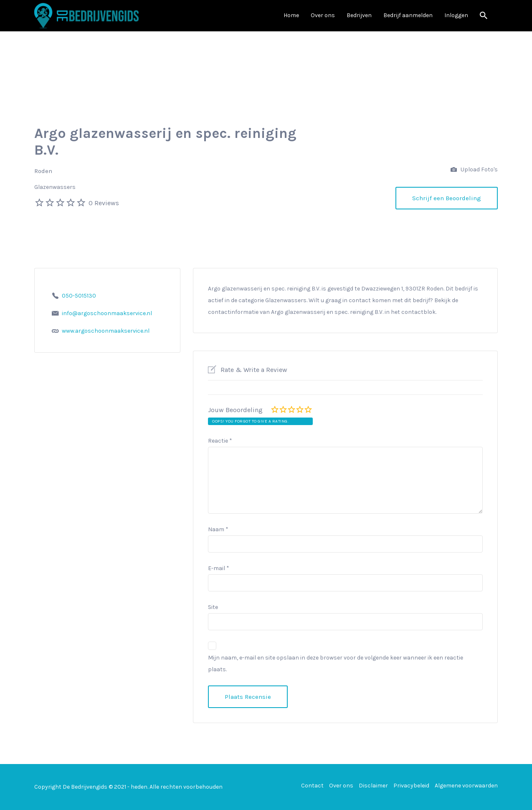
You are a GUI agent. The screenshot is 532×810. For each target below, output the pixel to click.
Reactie (220, 441)
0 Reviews (104, 203)
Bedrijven (359, 15)
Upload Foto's (474, 170)
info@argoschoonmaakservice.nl (107, 313)
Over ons (323, 15)
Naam (218, 529)
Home (291, 15)
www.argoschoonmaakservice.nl (106, 331)
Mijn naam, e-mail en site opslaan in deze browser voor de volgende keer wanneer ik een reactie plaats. (336, 664)
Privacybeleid (411, 786)
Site (213, 607)
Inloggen (456, 15)
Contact (312, 786)
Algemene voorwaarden (466, 786)
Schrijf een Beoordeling (447, 198)
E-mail (219, 568)
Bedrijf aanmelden (408, 15)
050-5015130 (79, 296)
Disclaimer (373, 786)
